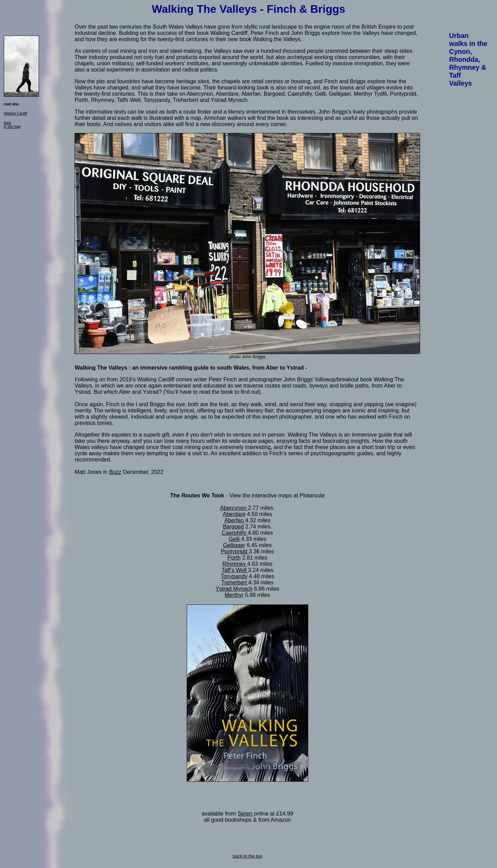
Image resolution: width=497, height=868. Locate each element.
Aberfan (235, 520)
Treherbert (235, 583)
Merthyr (234, 595)
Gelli (235, 539)
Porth (234, 558)
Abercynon (234, 508)
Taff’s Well (235, 570)
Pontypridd (235, 551)
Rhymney (235, 564)
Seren (246, 814)
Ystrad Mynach (234, 589)
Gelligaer (234, 545)
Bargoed (233, 527)
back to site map (12, 125)
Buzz (115, 472)
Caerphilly (235, 533)
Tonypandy (234, 576)
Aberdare (234, 514)
